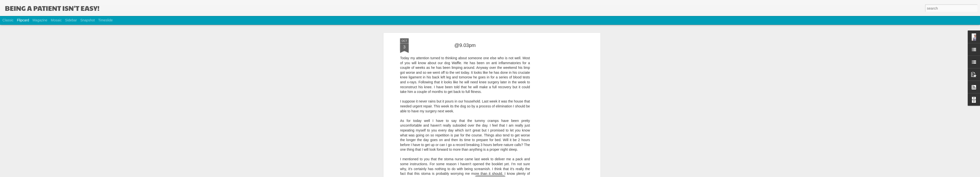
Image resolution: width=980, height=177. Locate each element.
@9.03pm (465, 40)
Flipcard (23, 20)
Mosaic (56, 20)
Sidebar (71, 20)
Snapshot (88, 20)
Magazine (40, 20)
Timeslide (105, 20)
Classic (8, 20)
